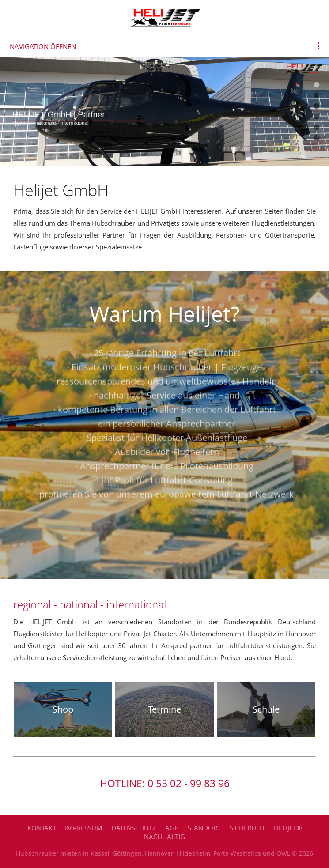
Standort (204, 828)
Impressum (84, 828)
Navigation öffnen (43, 46)
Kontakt (42, 828)
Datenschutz (134, 828)
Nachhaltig (164, 837)
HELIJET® (288, 828)
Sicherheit (247, 828)
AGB (172, 828)
